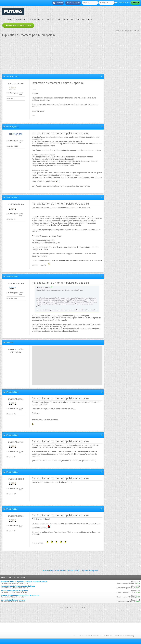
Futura (75, 636)
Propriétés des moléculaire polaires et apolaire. (20, 595)
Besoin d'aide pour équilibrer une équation (83, 570)
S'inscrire (58, 3)
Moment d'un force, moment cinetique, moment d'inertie (24, 581)
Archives (82, 636)
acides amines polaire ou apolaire (14, 591)
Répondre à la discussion (18, 25)
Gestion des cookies (98, 636)
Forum (10, 19)
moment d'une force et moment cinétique (18, 586)
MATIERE (50, 19)
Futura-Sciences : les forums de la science (30, 19)
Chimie (58, 19)
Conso (88, 636)
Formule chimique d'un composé (55, 570)
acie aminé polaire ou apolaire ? (14, 600)
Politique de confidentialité (115, 636)
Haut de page (130, 636)
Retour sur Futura (73, 3)
